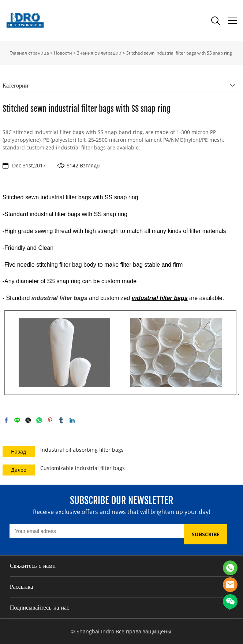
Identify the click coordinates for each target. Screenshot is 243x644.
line (17, 420)
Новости (63, 53)
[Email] (97, 531)
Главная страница (29, 53)
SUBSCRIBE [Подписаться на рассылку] (206, 534)
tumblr (61, 420)
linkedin (72, 420)
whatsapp (39, 420)
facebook (6, 420)
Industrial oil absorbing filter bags (82, 450)
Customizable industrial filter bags (83, 468)
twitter (28, 420)
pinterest (50, 420)
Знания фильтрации (99, 53)
